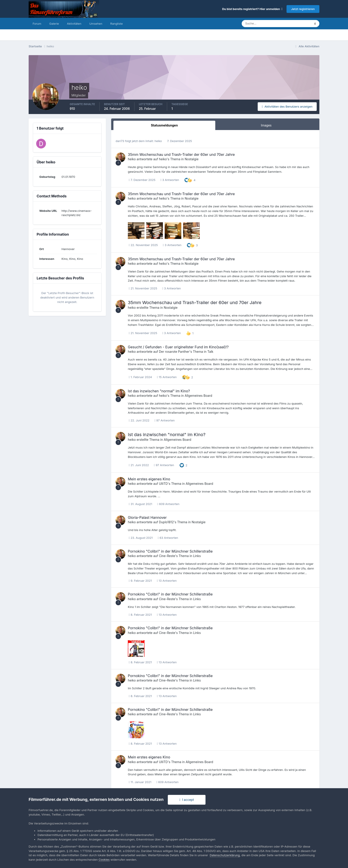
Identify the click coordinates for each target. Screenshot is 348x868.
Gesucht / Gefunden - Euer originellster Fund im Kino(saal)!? (178, 347)
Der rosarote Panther (174, 352)
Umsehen (96, 24)
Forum (37, 24)
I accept (187, 800)
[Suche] (261, 24)
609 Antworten (168, 504)
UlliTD (163, 484)
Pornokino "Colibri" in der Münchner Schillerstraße (170, 551)
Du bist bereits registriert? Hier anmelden (252, 9)
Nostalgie (192, 159)
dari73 (120, 141)
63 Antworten (168, 538)
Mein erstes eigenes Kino (149, 479)
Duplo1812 (166, 522)
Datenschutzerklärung (225, 855)
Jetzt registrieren (303, 9)
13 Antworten (167, 581)
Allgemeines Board (198, 396)
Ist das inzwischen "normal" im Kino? (159, 391)
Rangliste (117, 24)
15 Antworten (167, 377)
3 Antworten (170, 180)
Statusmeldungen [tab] (164, 125)
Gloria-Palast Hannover (147, 517)
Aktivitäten (74, 24)
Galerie (54, 24)
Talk (210, 352)
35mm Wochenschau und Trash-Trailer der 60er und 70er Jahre (181, 154)
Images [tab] (266, 125)
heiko (158, 141)
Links (197, 556)
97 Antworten (165, 420)
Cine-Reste (167, 556)
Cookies (104, 860)
